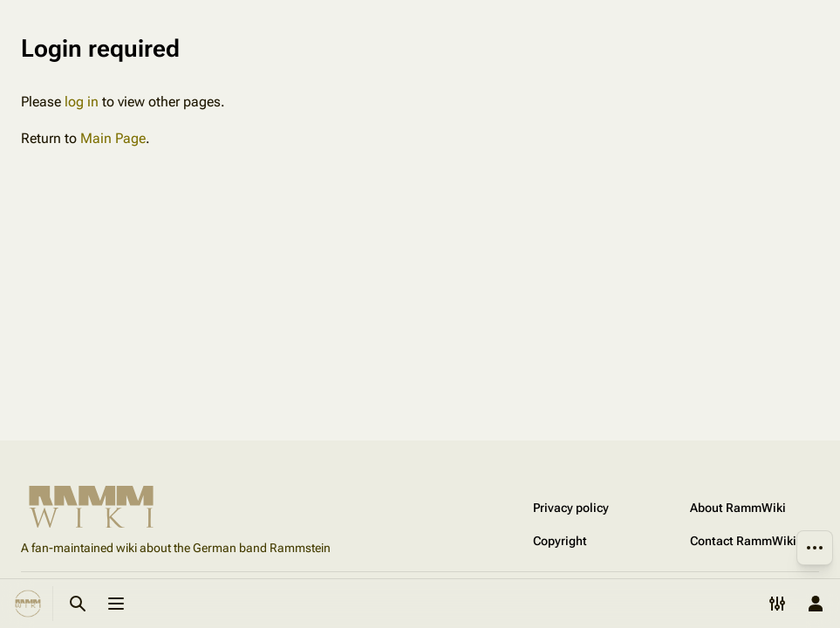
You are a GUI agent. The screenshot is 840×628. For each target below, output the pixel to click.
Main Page (113, 138)
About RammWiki (738, 508)
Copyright (560, 541)
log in (82, 102)
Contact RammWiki (743, 541)
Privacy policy (571, 508)
